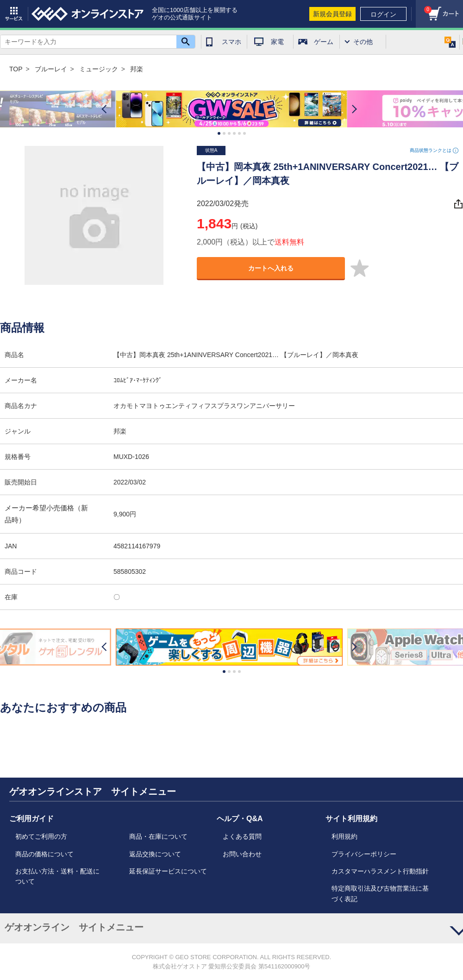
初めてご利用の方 (41, 836)
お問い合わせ (242, 854)
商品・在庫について (158, 836)
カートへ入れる (271, 268)
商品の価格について (44, 854)
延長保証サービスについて (168, 871)
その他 (363, 42)
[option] (231, 109)
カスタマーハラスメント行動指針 (380, 871)
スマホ (231, 42)
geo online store (88, 14)
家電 (277, 42)
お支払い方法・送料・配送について (57, 876)
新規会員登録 (332, 14)
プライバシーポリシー (364, 854)
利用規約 (344, 836)
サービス (14, 14)
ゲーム (324, 42)
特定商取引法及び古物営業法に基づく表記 (380, 893)
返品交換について (155, 854)
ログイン (383, 14)
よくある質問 (242, 836)
